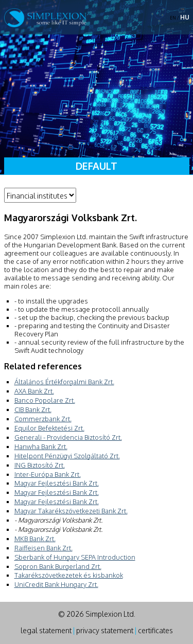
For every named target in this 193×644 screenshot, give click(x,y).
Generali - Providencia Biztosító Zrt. (68, 437)
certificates (155, 630)
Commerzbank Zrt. (43, 419)
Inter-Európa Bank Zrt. (48, 474)
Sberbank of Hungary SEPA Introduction (75, 557)
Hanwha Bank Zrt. (41, 446)
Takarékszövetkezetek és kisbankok (69, 575)
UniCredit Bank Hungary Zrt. (56, 584)
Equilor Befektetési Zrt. (49, 428)
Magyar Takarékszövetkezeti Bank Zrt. (71, 511)
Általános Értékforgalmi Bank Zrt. (64, 382)
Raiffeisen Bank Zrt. (43, 548)
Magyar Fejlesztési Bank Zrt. (57, 483)
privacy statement (105, 630)
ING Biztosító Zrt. (40, 465)
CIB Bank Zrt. (33, 409)
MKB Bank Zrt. (35, 539)
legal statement (46, 630)
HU (185, 17)
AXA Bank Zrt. (34, 391)
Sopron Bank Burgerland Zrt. (58, 566)
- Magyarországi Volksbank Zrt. (58, 520)
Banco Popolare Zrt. (45, 400)
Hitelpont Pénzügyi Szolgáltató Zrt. (67, 456)
